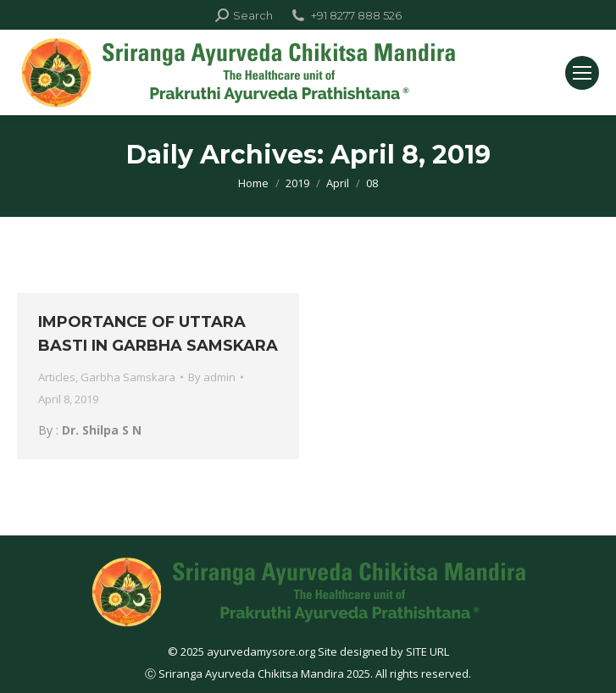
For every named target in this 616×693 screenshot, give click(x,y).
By (212, 377)
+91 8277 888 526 (346, 16)
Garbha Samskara (128, 377)
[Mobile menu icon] (582, 73)
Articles (57, 377)
